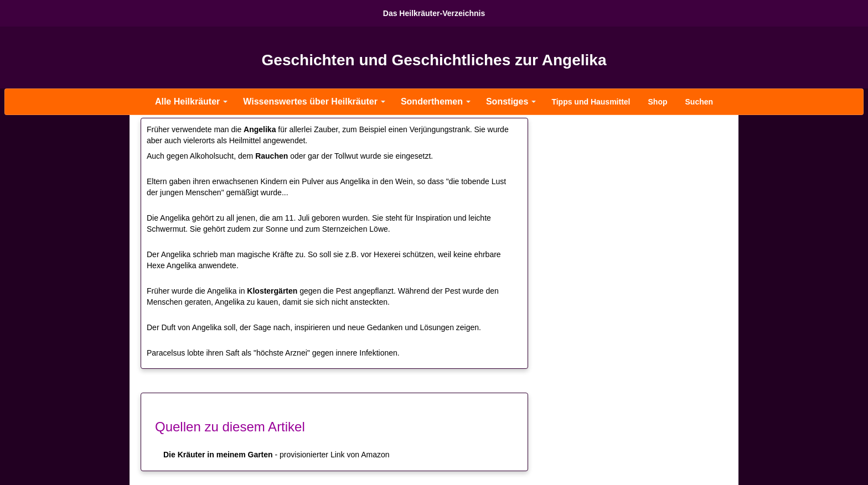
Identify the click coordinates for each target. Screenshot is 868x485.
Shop (658, 102)
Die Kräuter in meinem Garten (218, 455)
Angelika (260, 129)
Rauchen (272, 156)
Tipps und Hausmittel (591, 102)
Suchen (699, 102)
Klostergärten (272, 291)
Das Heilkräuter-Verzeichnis (434, 13)
